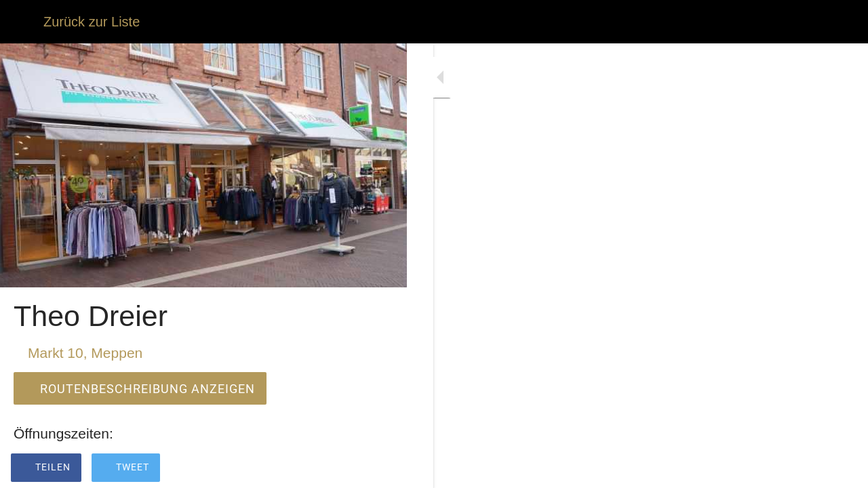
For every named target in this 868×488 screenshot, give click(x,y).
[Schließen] (22, 22)
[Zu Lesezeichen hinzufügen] (380, 469)
